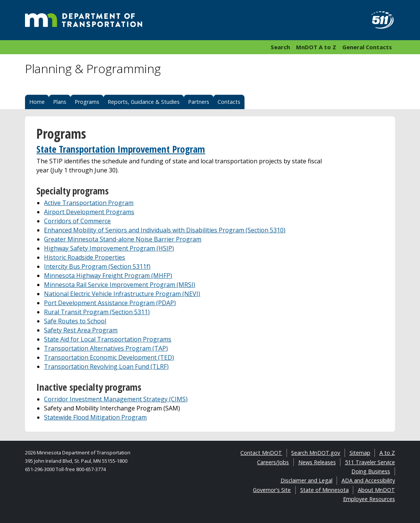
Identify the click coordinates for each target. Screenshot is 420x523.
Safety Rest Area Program (81, 330)
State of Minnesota (324, 490)
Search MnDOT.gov (316, 453)
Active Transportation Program (89, 203)
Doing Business (371, 471)
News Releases (317, 462)
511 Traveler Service (370, 462)
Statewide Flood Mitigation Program (95, 417)
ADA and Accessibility (368, 480)
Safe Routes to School (75, 321)
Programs (87, 102)
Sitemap (360, 453)
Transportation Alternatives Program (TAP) (106, 348)
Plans (60, 102)
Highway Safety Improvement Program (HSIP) (109, 248)
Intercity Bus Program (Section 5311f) (97, 266)
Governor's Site (272, 490)
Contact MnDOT (261, 453)
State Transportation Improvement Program (121, 149)
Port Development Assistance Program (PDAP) (110, 303)
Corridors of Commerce (77, 221)
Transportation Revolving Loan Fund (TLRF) (106, 366)
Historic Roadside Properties (85, 257)
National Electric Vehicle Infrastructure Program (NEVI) (122, 294)
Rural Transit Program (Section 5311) (97, 312)
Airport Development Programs (89, 212)
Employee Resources (369, 499)
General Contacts (367, 47)
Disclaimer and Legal (306, 480)
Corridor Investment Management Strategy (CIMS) (116, 399)
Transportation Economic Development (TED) (109, 357)
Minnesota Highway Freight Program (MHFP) (108, 276)
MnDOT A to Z (316, 47)
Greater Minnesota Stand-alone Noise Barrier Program (123, 239)
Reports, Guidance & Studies (144, 102)
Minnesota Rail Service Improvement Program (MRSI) (120, 285)
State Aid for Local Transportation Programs (108, 339)
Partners (199, 102)
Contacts (229, 102)
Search (280, 47)
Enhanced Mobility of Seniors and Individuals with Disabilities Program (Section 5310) (165, 230)
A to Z (387, 453)
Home (37, 102)
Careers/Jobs (273, 462)
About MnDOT (376, 490)
